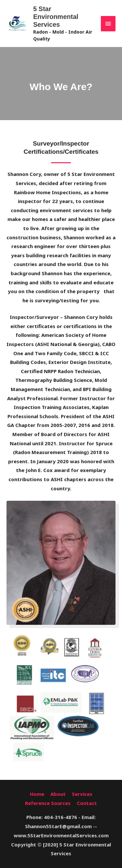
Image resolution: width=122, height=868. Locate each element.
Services (82, 794)
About (58, 794)
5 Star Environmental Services (56, 17)
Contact (87, 803)
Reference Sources (48, 803)
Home (37, 794)
